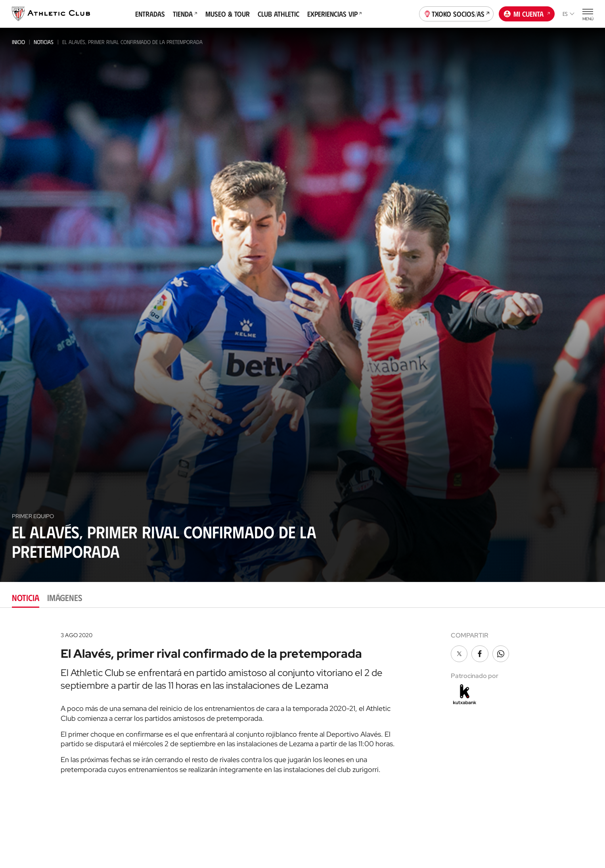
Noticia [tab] (26, 597)
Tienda (185, 14)
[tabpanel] (302, 700)
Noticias (44, 42)
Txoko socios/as (457, 13)
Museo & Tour (228, 14)
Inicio (18, 42)
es (569, 14)
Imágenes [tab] (65, 597)
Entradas (150, 14)
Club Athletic (279, 14)
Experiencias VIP (335, 14)
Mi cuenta (527, 13)
